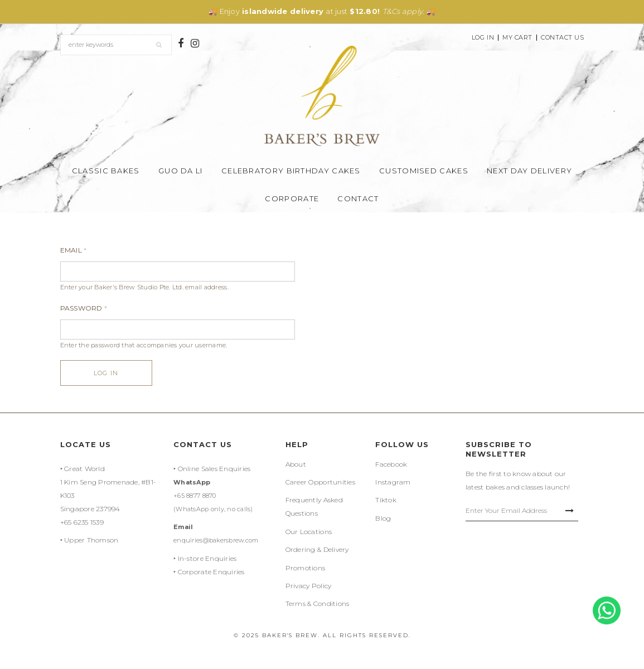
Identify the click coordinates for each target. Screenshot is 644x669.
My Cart (517, 38)
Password (84, 308)
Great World (84, 469)
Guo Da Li (181, 171)
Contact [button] (358, 198)
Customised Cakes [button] (424, 171)
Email (74, 250)
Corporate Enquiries (211, 572)
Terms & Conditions (318, 603)
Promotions (306, 568)
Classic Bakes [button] (106, 171)
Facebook (391, 464)
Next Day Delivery (529, 171)
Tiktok (386, 500)
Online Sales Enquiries (214, 469)
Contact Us (563, 38)
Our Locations (309, 532)
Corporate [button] (292, 198)
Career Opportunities (320, 482)
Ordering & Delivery (317, 549)
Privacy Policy (309, 586)
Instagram (393, 482)
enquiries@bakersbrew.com (216, 540)
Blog (383, 518)
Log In (483, 38)
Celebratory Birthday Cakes (291, 171)
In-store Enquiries (207, 558)
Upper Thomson (91, 540)
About (296, 464)
